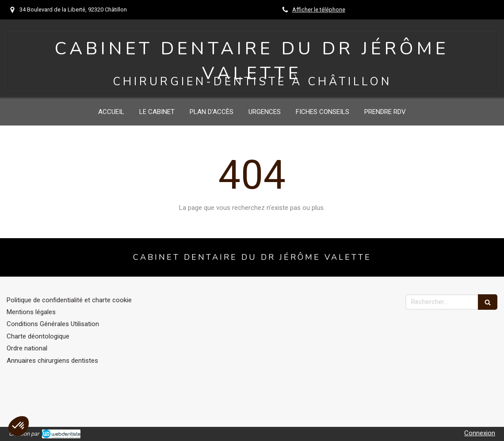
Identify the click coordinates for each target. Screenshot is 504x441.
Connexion (480, 433)
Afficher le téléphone (319, 10)
